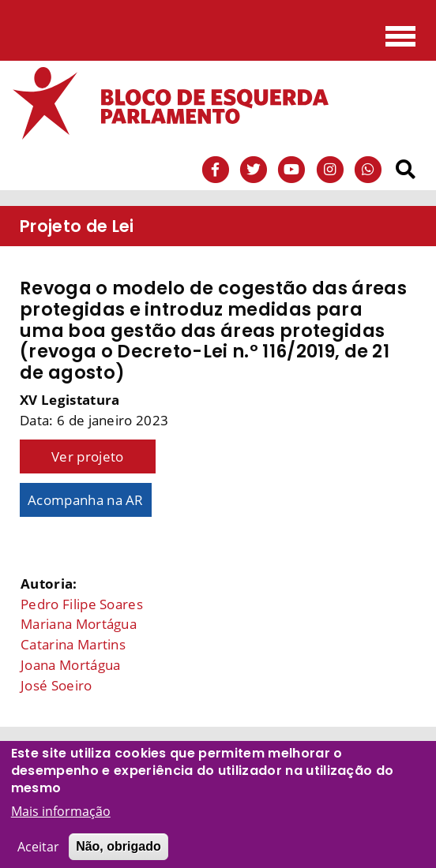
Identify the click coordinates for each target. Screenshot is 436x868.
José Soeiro (56, 685)
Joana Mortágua (70, 665)
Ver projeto (88, 456)
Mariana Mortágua (79, 624)
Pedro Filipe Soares (82, 604)
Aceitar (38, 855)
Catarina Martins (73, 644)
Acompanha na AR (86, 500)
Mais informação (61, 820)
